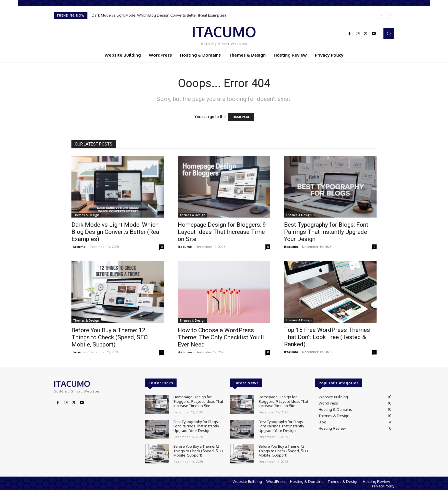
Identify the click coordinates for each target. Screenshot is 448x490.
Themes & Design (86, 215)
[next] (391, 15)
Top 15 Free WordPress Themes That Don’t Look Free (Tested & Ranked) (327, 337)
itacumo (78, 247)
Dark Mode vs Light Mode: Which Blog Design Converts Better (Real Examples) (159, 15)
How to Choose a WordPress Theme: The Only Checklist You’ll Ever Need (221, 337)
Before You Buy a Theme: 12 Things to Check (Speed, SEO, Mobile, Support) (110, 337)
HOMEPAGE (241, 117)
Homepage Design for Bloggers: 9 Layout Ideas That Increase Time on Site (222, 232)
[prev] (382, 15)
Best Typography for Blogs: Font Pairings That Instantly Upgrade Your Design (326, 232)
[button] (389, 33)
